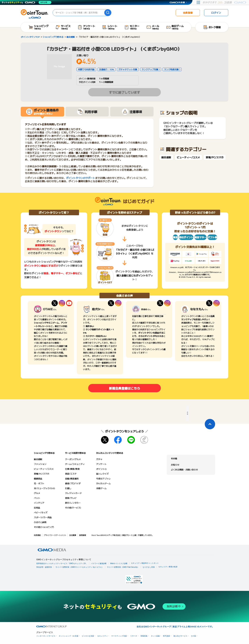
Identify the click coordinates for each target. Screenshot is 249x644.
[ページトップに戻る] (210, 424)
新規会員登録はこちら (124, 388)
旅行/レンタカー (73, 503)
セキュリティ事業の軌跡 (168, 567)
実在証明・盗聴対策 (44, 567)
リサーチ (134, 636)
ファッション (40, 464)
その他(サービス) (73, 508)
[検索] (108, 13)
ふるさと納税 (40, 522)
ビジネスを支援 (88, 636)
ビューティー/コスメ (188, 157)
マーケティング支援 (119, 636)
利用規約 (37, 535)
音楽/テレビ (71, 498)
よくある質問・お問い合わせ (184, 470)
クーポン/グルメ (73, 459)
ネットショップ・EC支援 (69, 636)
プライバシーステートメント (55, 535)
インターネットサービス (46, 636)
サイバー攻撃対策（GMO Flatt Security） (123, 567)
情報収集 (144, 636)
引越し (68, 488)
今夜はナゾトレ (103, 479)
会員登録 (188, 13)
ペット (37, 498)
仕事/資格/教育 (72, 469)
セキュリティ (103, 636)
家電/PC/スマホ (215, 157)
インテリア (39, 503)
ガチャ (99, 459)
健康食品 (38, 479)
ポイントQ (101, 469)
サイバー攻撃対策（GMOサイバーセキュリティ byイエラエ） (79, 567)
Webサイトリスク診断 (119, 563)
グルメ (37, 493)
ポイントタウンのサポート (81, 178)
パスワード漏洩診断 (99, 563)
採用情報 (82, 535)
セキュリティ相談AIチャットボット (145, 563)
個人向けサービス (180, 636)
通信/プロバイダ (73, 483)
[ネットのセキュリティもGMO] (27, 2)
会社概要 (73, 535)
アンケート (101, 464)
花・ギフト (39, 483)
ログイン (216, 13)
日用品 (37, 508)
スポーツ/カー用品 (43, 517)
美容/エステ (71, 474)
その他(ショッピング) (44, 527)
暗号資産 (167, 636)
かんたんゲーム (103, 483)
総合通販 (166, 157)
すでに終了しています (124, 92)
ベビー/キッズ (41, 512)
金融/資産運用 (72, 479)
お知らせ (175, 465)
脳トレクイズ (102, 474)
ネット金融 (155, 636)
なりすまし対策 (149, 567)
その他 (193, 636)
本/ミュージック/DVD (44, 488)
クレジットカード (73, 493)
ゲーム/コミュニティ (75, 464)
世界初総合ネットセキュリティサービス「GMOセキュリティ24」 (62, 563)
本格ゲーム (101, 488)
